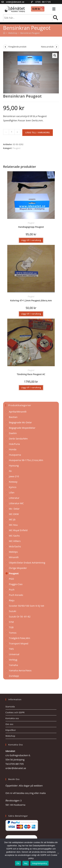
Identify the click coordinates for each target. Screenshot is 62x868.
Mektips (13, 552)
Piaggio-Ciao (16, 584)
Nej (26, 863)
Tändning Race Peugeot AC (31, 374)
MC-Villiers (15, 541)
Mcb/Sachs (15, 546)
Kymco (13, 487)
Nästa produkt (47, 47)
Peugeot (16, 148)
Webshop (10, 736)
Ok (18, 863)
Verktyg (13, 660)
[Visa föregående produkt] (5, 47)
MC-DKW (14, 514)
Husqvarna (15, 455)
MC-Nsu (13, 525)
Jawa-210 (14, 476)
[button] (54, 9)
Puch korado (16, 595)
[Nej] (58, 853)
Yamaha (13, 665)
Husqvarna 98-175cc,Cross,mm (26, 460)
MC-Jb (12, 519)
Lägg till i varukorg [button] (31, 240)
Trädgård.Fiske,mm (20, 638)
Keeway (13, 482)
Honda (13, 449)
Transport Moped (19, 643)
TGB (11, 627)
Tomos (13, 633)
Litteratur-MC (16, 503)
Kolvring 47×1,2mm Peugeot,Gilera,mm (31, 300)
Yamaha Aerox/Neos (20, 670)
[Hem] (4, 33)
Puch (12, 590)
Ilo (10, 471)
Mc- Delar (14, 509)
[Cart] (38, 9)
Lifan (12, 492)
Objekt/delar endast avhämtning (27, 563)
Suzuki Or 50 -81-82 (20, 616)
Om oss (9, 724)
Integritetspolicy (39, 863)
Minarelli (14, 557)
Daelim (13, 433)
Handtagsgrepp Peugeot (31, 227)
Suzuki (13, 611)
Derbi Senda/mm (18, 439)
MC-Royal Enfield (18, 530)
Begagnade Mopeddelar (22, 428)
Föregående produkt (17, 47)
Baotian (13, 417)
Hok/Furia (14, 444)
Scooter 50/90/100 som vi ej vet (27, 606)
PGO (12, 579)
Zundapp (14, 676)
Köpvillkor (11, 730)
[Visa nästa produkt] (57, 47)
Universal (14, 654)
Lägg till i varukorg (38, 133)
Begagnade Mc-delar (20, 422)
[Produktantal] (12, 132)
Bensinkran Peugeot (30, 33)
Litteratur (14, 498)
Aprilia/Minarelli (18, 412)
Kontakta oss (12, 718)
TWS (11, 649)
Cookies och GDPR (15, 712)
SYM (11, 622)
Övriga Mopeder (18, 568)
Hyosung (14, 465)
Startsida (10, 707)
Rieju (12, 600)
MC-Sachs (14, 536)
